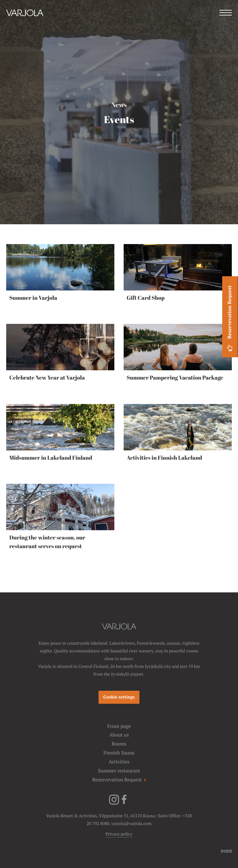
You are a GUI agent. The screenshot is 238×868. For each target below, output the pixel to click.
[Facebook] (124, 803)
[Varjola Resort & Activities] (25, 21)
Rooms (119, 744)
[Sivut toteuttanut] (226, 851)
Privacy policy (119, 834)
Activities (119, 762)
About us (119, 735)
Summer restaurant (119, 771)
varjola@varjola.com (131, 824)
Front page (119, 726)
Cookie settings (119, 697)
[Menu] (226, 13)
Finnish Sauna (119, 753)
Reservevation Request (229, 319)
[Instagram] (114, 803)
